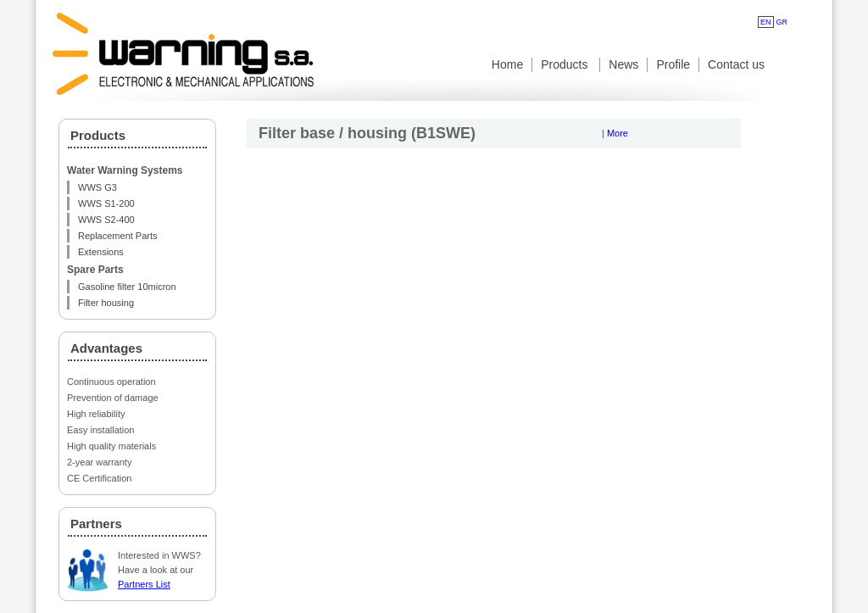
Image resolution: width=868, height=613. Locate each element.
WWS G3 (97, 187)
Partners (96, 524)
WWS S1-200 (106, 203)
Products (566, 64)
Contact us (736, 64)
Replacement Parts (118, 236)
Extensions (101, 252)
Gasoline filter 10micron (127, 287)
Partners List (144, 584)
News (623, 64)
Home (507, 64)
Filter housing (106, 303)
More (618, 133)
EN (766, 22)
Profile (673, 64)
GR (782, 22)
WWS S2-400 (106, 220)
